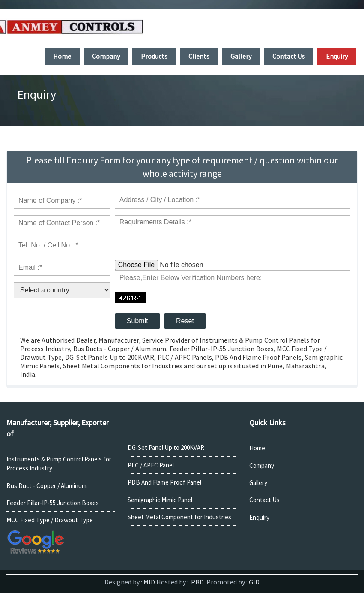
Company (262, 465)
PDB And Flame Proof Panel (164, 482)
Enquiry (259, 517)
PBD (197, 582)
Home (257, 448)
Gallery (258, 483)
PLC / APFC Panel (151, 465)
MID (149, 582)
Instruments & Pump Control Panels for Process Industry (59, 464)
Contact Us (264, 500)
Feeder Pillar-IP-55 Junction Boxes (53, 503)
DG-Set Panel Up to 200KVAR (166, 447)
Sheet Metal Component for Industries (179, 517)
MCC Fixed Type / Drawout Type (50, 520)
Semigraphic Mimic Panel (160, 500)
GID (254, 582)
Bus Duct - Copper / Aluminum (46, 486)
